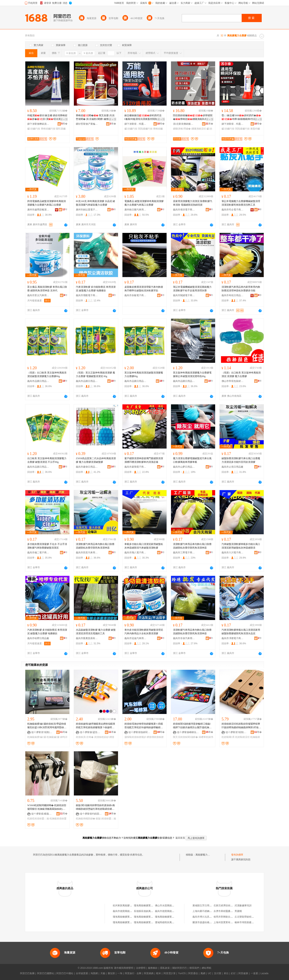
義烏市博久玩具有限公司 (206, 917)
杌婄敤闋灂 (228, 737)
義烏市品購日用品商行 (38, 381)
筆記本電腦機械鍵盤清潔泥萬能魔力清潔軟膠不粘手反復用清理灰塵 (192, 289)
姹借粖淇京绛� (85, 737)
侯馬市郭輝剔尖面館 (224, 917)
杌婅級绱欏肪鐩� (85, 819)
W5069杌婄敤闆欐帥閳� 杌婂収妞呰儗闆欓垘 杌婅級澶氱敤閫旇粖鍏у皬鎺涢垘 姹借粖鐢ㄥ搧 (47, 807)
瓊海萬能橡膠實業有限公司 (127, 917)
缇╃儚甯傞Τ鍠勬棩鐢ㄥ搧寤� (42, 732)
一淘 (120, 973)
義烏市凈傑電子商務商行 (233, 638)
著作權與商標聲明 (124, 968)
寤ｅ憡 (64, 119)
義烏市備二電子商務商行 (38, 553)
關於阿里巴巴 (180, 968)
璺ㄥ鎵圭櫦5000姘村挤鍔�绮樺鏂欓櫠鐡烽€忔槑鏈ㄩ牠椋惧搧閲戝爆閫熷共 (241, 117)
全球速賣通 (82, 973)
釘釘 (233, 973)
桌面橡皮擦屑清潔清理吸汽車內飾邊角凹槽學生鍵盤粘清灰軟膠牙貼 (144, 289)
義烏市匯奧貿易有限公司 (87, 638)
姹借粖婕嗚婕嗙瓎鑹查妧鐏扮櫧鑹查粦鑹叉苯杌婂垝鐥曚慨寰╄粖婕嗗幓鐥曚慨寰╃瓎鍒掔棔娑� (96, 726)
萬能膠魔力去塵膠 (205, 855)
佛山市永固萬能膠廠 (166, 906)
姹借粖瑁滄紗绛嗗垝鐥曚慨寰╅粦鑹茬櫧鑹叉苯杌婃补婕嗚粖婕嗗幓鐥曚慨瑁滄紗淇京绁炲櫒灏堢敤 (144, 726)
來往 (226, 973)
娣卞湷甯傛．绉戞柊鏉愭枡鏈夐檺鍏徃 (135, 124)
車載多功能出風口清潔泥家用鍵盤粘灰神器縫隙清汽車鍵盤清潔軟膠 (144, 546)
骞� (64, 124)
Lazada (264, 973)
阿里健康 (243, 973)
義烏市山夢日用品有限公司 (184, 467)
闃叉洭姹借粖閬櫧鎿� (185, 737)
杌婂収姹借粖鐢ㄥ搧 (38, 819)
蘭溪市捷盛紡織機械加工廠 (207, 922)
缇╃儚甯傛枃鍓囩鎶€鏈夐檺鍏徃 (91, 814)
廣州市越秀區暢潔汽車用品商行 (38, 210)
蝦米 (159, 973)
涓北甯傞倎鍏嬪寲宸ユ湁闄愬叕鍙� (184, 124)
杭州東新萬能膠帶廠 (124, 906)
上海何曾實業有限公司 (226, 922)
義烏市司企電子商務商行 (233, 210)
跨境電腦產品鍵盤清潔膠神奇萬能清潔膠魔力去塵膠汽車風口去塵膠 (47, 203)
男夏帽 (238, 911)
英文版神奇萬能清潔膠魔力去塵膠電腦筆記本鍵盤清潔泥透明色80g (192, 374)
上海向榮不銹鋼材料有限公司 (208, 911)
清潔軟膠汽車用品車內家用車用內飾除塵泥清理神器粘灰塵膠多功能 (241, 289)
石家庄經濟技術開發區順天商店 (230, 906)
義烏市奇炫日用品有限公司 (233, 295)
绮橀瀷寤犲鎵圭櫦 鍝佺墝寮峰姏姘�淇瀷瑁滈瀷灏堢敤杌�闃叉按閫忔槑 (47, 117)
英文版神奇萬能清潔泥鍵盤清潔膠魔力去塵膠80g (144, 374)
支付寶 (218, 973)
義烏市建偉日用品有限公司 (87, 467)
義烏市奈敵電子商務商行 (135, 295)
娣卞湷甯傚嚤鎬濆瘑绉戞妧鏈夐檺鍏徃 (38, 124)
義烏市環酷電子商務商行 (87, 295)
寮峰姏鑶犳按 (48, 129)
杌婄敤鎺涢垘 (242, 737)
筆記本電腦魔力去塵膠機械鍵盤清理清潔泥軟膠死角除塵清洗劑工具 (241, 203)
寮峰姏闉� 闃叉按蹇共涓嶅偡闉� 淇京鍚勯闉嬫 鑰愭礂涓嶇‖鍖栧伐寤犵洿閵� (96, 117)
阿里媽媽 (149, 973)
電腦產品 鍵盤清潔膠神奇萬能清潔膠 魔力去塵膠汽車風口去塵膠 (144, 203)
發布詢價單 (237, 855)
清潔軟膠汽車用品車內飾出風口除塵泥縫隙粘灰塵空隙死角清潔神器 (95, 546)
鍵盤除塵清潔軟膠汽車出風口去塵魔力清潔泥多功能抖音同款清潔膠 (241, 460)
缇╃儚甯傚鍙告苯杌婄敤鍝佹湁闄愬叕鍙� (91, 732)
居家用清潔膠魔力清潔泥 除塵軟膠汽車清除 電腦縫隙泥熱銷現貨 (193, 203)
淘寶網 (94, 973)
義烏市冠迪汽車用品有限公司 (135, 638)
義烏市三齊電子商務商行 (184, 553)
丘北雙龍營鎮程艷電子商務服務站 (253, 917)
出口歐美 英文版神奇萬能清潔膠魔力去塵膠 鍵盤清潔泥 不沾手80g (47, 460)
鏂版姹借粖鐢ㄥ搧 (106, 819)
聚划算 (111, 973)
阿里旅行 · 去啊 (133, 973)
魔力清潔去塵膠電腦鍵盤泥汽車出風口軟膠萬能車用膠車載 (192, 460)
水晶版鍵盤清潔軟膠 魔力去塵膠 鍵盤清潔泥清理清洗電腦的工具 (96, 632)
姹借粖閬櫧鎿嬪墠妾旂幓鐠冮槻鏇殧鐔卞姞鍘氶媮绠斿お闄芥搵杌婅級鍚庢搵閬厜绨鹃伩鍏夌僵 (192, 726)
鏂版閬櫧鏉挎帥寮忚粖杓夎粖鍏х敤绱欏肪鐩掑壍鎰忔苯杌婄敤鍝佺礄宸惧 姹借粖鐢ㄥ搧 (95, 807)
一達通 (254, 973)
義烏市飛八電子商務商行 (135, 553)
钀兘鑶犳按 (34, 129)
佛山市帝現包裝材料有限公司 (233, 381)
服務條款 (153, 968)
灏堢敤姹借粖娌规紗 (135, 737)
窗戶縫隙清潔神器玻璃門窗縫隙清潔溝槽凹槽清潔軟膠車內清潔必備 (144, 460)
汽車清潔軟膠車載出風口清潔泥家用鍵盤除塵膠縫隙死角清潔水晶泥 (241, 632)
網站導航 (207, 968)
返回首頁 (180, 838)
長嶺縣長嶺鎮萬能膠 (145, 911)
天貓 (103, 973)
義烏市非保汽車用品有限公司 (184, 638)
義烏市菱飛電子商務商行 (135, 467)
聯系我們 (194, 968)
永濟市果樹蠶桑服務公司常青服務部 (233, 911)
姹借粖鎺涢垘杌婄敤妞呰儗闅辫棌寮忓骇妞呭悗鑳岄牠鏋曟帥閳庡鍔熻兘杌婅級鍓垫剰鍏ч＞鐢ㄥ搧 (241, 726)
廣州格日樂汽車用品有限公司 (135, 210)
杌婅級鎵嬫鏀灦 (37, 737)
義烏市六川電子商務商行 (233, 553)
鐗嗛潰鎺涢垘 (199, 129)
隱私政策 (165, 968)
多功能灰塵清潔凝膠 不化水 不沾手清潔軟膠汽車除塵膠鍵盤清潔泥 (47, 546)
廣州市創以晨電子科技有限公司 (87, 210)
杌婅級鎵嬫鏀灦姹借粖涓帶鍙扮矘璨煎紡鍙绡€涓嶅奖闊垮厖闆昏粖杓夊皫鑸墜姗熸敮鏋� (47, 726)
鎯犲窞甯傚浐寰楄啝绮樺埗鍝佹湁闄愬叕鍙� (87, 124)
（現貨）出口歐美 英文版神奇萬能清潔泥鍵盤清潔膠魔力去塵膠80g (47, 374)
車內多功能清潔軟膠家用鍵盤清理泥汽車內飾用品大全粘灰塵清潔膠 (144, 632)
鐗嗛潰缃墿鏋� (182, 129)
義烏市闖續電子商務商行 (184, 295)
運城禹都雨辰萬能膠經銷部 (169, 922)
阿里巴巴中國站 (65, 973)
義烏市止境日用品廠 (232, 467)
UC (210, 973)
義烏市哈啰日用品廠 (38, 638)
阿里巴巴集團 (27, 973)
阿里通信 (193, 973)
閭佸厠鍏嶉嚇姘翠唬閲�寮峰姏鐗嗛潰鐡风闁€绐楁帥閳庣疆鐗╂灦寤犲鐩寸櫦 (193, 117)
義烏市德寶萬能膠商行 (125, 911)
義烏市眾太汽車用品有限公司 (38, 295)
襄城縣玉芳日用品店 (203, 906)
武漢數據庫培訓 (243, 906)
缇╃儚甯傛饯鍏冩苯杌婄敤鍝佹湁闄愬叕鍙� (139, 732)
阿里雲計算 (170, 973)
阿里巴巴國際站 (46, 973)
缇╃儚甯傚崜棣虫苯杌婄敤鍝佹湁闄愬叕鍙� (188, 732)
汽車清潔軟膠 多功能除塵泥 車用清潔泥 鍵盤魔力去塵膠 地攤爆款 (96, 289)
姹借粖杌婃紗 (102, 737)
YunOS (182, 973)
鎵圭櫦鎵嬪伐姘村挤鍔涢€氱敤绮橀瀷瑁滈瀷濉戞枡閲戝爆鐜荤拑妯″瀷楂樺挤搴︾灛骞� (144, 117)
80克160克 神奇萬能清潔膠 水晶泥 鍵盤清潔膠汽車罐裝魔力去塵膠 (95, 203)
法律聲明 (141, 968)
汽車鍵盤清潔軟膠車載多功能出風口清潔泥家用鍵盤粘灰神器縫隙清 (241, 546)
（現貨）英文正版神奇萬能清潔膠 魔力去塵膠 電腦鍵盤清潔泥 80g (95, 374)
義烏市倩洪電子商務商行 (184, 210)
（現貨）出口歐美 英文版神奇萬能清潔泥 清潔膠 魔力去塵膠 (241, 374)
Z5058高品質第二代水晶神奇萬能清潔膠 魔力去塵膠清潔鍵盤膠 (96, 460)
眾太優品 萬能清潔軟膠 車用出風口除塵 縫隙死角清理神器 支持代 (47, 289)
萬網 (203, 973)
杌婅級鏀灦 (53, 737)
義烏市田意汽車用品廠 (87, 553)
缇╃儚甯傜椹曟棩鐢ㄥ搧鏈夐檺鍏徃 (42, 814)
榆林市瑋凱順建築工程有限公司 (251, 922)
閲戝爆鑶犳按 (145, 129)
